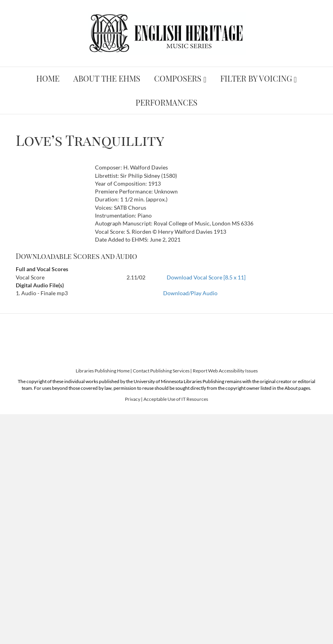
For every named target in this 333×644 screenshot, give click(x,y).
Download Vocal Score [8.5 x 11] (206, 277)
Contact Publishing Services (161, 371)
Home (48, 78)
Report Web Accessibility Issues (225, 371)
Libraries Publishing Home (103, 371)
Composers (178, 78)
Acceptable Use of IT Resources (176, 399)
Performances (166, 102)
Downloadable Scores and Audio (76, 256)
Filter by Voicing (256, 78)
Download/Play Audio (190, 293)
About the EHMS (107, 78)
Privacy (133, 399)
